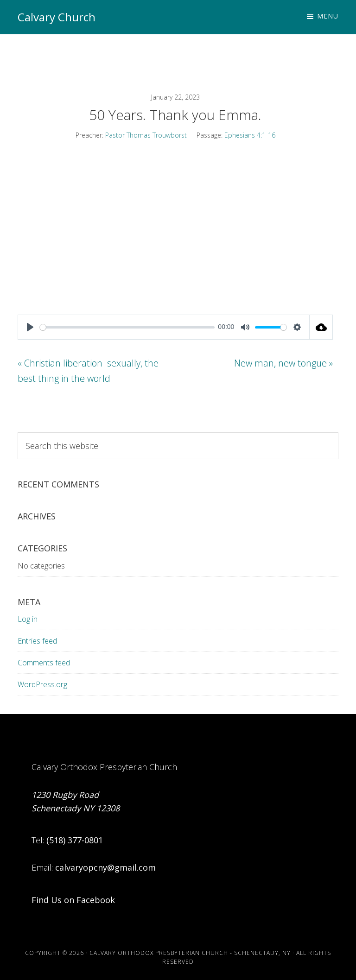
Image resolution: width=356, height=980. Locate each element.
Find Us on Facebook (73, 900)
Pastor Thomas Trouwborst (146, 135)
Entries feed (37, 641)
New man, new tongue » (283, 363)
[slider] (127, 327)
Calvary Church (57, 17)
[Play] (30, 327)
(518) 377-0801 (75, 840)
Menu (328, 16)
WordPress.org (42, 684)
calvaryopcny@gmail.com (105, 867)
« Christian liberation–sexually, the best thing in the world (88, 371)
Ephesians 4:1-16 (250, 135)
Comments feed (44, 663)
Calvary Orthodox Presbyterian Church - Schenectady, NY (190, 953)
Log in (28, 619)
